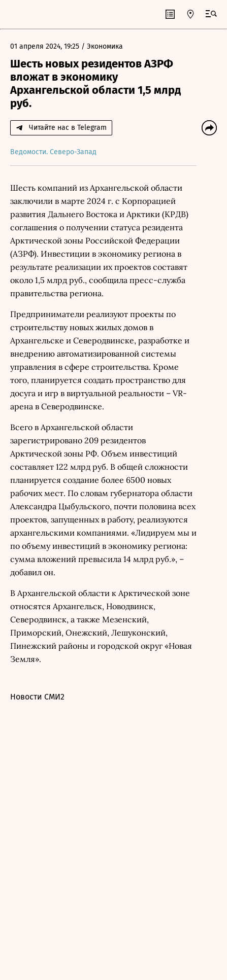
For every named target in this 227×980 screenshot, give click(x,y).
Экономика (105, 46)
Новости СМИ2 (37, 697)
